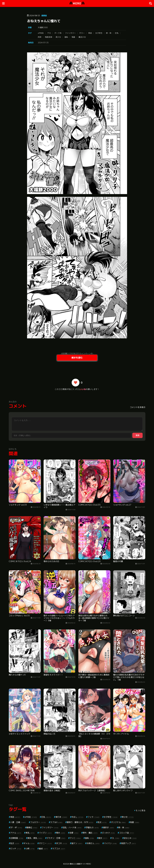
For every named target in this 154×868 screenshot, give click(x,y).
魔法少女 (82, 37)
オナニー (45, 843)
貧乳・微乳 (35, 838)
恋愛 (74, 833)
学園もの (92, 827)
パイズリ (45, 833)
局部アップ (129, 843)
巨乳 (117, 33)
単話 (90, 33)
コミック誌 (127, 833)
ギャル (29, 843)
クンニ (75, 838)
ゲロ (49, 33)
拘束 (40, 37)
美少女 (58, 37)
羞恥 (66, 37)
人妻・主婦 (18, 822)
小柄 (30, 849)
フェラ (94, 817)
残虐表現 (48, 37)
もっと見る (141, 810)
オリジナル (118, 822)
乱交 (15, 843)
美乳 (30, 833)
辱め (61, 833)
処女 (102, 822)
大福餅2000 (43, 27)
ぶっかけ (108, 833)
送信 (137, 435)
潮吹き (109, 827)
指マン (77, 843)
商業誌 (44, 16)
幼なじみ (130, 838)
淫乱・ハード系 (72, 827)
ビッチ (16, 849)
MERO (77, 3)
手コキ (62, 843)
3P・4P (16, 827)
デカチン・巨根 (56, 838)
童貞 (43, 849)
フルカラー (38, 822)
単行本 (61, 817)
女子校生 (99, 33)
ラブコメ (59, 849)
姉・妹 (109, 33)
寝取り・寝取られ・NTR (80, 822)
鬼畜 (73, 37)
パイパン (110, 843)
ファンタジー (70, 33)
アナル (16, 833)
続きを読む (77, 358)
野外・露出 (90, 833)
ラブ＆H (56, 822)
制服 (135, 822)
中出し (77, 817)
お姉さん (93, 843)
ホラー (82, 33)
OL (116, 838)
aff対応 (41, 33)
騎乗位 (32, 827)
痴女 (103, 838)
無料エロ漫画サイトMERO (80, 864)
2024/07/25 (43, 43)
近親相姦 (17, 838)
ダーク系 (58, 33)
